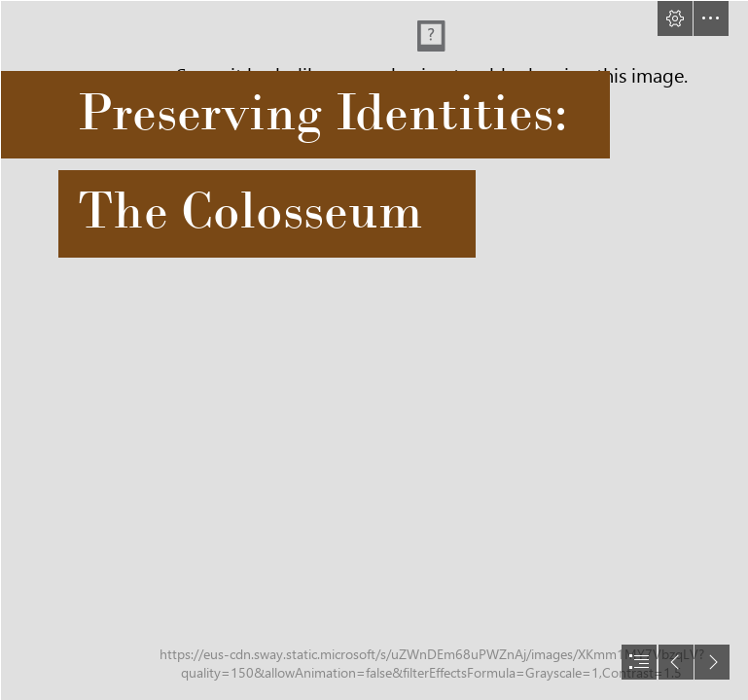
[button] (675, 18)
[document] (374, 350)
